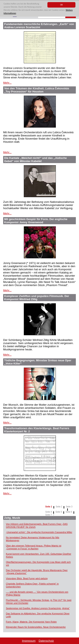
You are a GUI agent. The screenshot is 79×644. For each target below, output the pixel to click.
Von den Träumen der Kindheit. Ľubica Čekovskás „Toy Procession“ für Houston (37, 90)
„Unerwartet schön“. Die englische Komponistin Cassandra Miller (39, 532)
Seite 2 (59, 507)
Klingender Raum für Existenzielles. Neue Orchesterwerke (36, 627)
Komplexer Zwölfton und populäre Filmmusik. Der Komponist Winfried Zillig (37, 298)
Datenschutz (46, 641)
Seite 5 (59, 512)
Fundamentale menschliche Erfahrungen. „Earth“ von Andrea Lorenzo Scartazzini (39, 26)
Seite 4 (49, 512)
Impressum (29, 641)
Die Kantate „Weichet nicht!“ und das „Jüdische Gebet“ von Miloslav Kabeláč (35, 160)
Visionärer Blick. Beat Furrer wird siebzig (27, 578)
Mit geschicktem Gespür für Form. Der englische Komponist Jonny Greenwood (36, 221)
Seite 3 (69, 507)
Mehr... (7, 83)
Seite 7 (49, 515)
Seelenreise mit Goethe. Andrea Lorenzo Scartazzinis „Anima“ (38, 608)
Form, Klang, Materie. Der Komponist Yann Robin (31, 622)
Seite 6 (69, 512)
